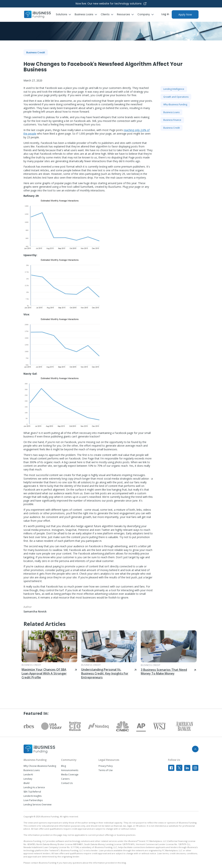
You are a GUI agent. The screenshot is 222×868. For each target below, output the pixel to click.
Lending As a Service (34, 787)
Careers (65, 779)
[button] (65, 15)
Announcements (70, 770)
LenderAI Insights (32, 796)
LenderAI (28, 775)
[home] (37, 15)
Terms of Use (106, 770)
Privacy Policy (106, 766)
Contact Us (67, 783)
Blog (64, 766)
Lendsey (28, 779)
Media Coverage (70, 775)
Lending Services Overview (37, 805)
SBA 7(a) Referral (32, 792)
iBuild (26, 783)
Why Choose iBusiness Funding (40, 766)
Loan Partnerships (33, 800)
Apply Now (185, 14)
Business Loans (32, 770)
